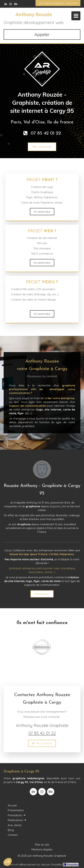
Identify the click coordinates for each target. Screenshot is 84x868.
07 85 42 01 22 (42, 733)
